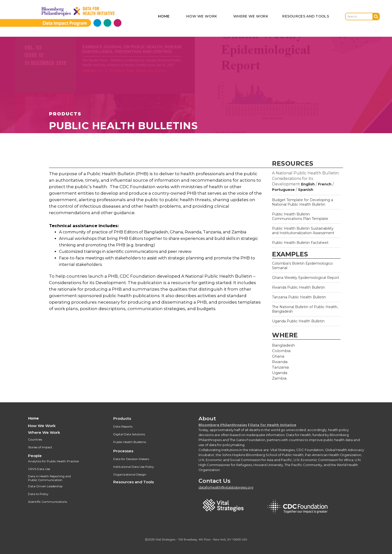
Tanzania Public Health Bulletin (299, 297)
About (207, 418)
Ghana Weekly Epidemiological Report (306, 278)
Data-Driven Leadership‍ (45, 486)
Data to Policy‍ (38, 494)
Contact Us (214, 481)
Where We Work (44, 432)
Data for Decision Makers (131, 459)
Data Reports (123, 426)
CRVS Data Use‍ (39, 469)
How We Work (42, 426)
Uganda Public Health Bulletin (298, 321)
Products (122, 418)
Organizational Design (130, 474)
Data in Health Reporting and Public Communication (49, 478)
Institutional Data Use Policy (134, 467)
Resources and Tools (133, 482)
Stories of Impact (40, 447)
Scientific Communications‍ (47, 502)
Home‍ (33, 418)
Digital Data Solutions (129, 434)
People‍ (35, 456)
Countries (35, 439)
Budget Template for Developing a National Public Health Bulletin (302, 202)
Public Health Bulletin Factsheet (300, 243)
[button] (202, 17)
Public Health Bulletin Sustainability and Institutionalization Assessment (303, 231)
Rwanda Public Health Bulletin (298, 287)
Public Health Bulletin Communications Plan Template (300, 216)
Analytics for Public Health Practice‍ (53, 461)
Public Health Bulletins (130, 442)
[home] (69, 16)
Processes (123, 451)
